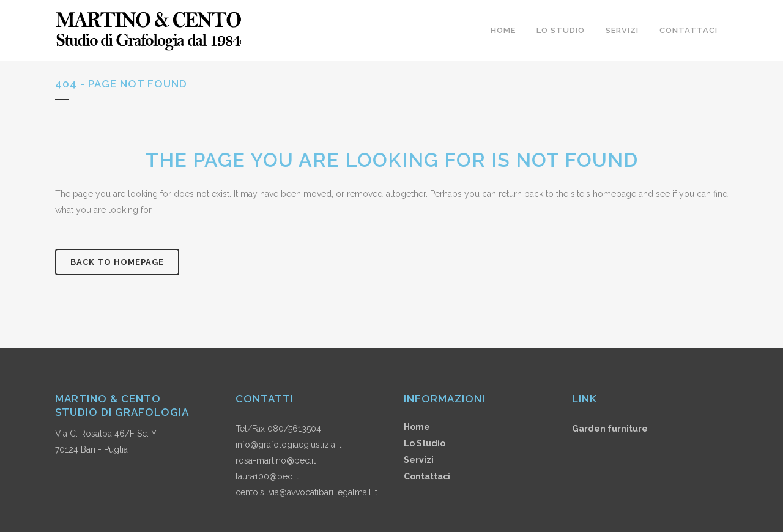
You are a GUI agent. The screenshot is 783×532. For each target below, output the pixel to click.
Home (417, 427)
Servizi (419, 460)
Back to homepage (117, 262)
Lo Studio (425, 443)
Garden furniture (610, 429)
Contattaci (427, 476)
